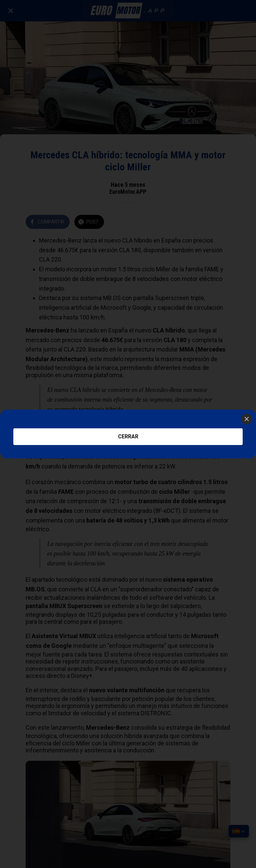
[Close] (247, 419)
